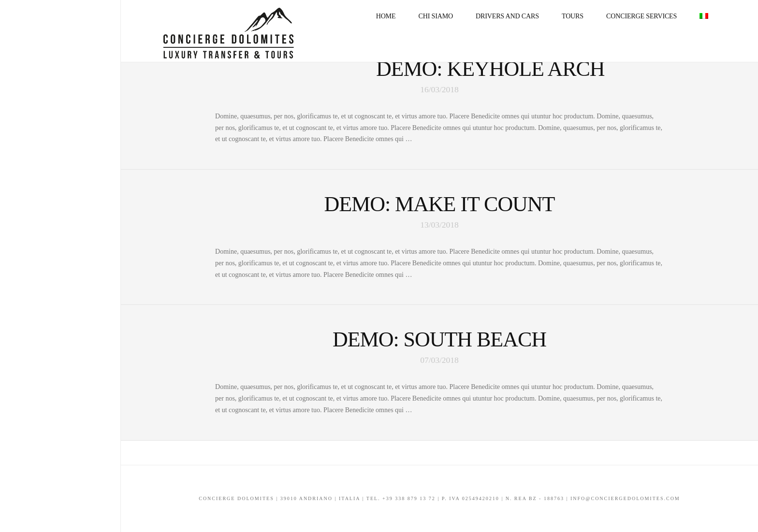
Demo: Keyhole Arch (490, 69)
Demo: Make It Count (440, 204)
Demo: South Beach (439, 339)
